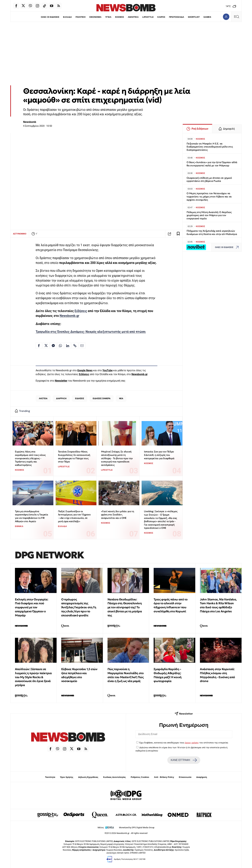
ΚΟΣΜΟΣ (119, 17)
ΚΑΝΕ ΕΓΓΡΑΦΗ (184, 760)
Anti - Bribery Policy (164, 777)
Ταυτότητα (50, 777)
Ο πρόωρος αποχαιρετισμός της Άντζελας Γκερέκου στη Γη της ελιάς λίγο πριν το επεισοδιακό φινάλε (79, 607)
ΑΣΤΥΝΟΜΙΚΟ (20, 234)
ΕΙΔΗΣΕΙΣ (80, 398)
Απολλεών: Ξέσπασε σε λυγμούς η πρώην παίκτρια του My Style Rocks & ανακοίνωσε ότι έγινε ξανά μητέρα (33, 677)
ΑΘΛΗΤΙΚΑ (133, 17)
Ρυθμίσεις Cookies (140, 777)
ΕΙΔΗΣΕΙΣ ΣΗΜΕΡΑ (102, 398)
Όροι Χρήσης (67, 777)
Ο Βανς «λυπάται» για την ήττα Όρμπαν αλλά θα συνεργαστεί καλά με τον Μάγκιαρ (212, 164)
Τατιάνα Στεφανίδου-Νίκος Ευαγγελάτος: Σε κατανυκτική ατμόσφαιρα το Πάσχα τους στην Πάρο (74, 457)
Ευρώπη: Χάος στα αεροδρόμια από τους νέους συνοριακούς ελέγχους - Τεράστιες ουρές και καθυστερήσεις (30, 458)
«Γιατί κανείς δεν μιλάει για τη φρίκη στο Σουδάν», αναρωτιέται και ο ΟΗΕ (118, 515)
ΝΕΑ (121, 398)
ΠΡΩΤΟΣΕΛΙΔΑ (177, 17)
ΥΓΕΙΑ (108, 17)
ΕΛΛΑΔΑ (67, 17)
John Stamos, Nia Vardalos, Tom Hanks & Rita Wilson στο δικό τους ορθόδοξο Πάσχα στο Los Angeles (218, 605)
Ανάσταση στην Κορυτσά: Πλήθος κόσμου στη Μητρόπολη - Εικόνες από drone (217, 675)
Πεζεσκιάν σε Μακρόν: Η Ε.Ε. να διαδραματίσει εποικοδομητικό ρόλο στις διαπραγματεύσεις (210, 147)
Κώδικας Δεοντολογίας (115, 777)
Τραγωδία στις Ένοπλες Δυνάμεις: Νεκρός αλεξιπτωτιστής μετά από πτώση (91, 332)
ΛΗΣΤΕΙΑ (43, 398)
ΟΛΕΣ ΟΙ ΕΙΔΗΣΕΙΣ (50, 17)
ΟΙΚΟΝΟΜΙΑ (95, 17)
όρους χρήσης (192, 743)
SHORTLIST (194, 17)
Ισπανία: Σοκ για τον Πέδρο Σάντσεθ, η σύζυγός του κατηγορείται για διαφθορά (159, 455)
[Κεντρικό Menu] (236, 17)
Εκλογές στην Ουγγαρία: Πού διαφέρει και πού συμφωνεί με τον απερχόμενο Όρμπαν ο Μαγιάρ (32, 607)
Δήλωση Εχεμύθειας (88, 777)
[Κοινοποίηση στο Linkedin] (68, 346)
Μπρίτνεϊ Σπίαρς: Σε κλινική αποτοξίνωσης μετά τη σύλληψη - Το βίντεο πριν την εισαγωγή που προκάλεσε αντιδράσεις (117, 458)
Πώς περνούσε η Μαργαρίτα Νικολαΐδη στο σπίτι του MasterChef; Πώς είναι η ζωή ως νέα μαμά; (126, 675)
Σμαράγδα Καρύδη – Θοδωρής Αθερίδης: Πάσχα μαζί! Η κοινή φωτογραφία (168, 675)
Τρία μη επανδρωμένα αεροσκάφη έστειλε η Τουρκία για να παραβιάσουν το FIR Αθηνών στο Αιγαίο (31, 516)
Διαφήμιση (202, 777)
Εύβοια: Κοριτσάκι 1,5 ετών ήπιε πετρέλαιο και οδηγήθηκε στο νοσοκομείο (79, 675)
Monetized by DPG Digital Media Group (137, 828)
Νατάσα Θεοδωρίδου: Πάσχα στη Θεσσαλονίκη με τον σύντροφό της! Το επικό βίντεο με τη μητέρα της (125, 607)
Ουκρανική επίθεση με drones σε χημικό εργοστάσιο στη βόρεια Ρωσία (209, 179)
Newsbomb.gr (69, 316)
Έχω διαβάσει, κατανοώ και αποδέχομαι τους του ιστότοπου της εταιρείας (184, 743)
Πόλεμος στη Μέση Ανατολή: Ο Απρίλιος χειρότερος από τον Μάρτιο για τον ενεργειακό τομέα (209, 215)
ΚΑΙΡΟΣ (161, 17)
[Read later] (178, 234)
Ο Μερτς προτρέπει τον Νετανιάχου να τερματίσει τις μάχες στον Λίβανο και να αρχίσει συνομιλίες (209, 197)
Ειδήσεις (81, 311)
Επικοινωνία (185, 777)
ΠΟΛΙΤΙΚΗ (81, 17)
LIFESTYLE (148, 17)
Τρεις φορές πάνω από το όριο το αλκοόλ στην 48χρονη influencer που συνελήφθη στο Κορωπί (171, 605)
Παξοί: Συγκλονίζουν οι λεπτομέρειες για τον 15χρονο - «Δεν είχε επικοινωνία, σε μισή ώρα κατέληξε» (74, 516)
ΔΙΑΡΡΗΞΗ (61, 398)
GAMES (207, 17)
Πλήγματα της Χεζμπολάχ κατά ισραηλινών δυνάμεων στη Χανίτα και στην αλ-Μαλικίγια (212, 232)
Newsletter (61, 381)
